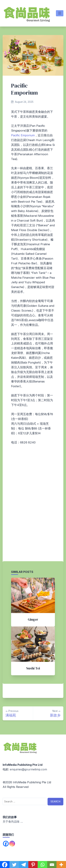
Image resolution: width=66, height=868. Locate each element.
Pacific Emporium (23, 135)
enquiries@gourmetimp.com (28, 769)
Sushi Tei (33, 668)
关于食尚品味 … (13, 821)
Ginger (33, 619)
